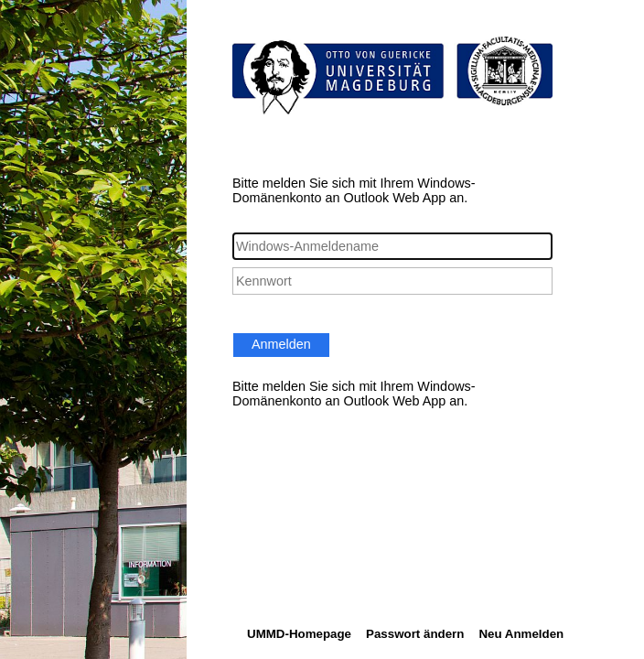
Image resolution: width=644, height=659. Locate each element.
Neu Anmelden (521, 634)
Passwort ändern (415, 634)
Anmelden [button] (281, 344)
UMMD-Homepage (299, 634)
